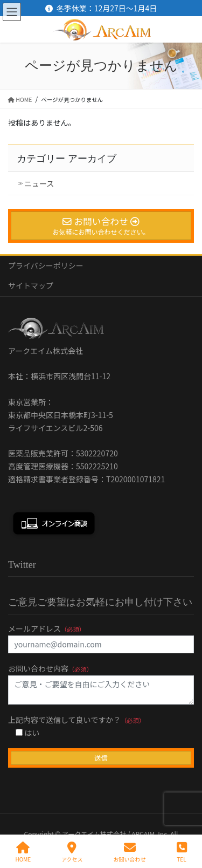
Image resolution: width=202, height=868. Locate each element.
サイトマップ (31, 285)
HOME (23, 852)
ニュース (39, 183)
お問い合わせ (130, 852)
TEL (182, 852)
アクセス (72, 852)
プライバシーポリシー (46, 265)
